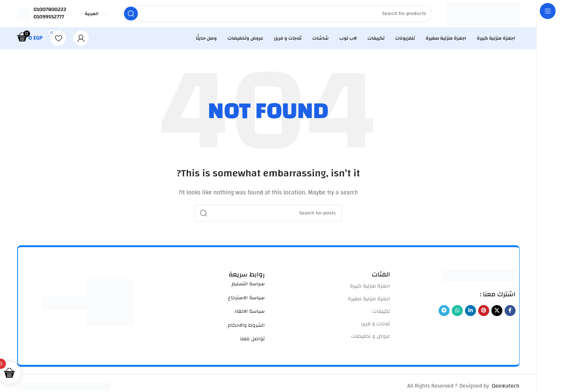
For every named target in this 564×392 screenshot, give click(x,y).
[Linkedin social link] (470, 313)
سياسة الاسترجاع (246, 300)
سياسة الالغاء (250, 314)
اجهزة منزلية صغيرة (369, 301)
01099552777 (49, 18)
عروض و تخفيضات (371, 338)
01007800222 (50, 11)
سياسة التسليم (248, 286)
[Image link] (479, 277)
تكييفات (381, 314)
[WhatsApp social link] (457, 313)
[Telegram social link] (444, 313)
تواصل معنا (252, 341)
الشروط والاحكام (246, 327)
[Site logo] (483, 14)
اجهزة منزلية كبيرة (370, 288)
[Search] (277, 15)
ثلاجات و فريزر (376, 326)
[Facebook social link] (510, 313)
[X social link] (497, 313)
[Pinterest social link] (484, 313)
